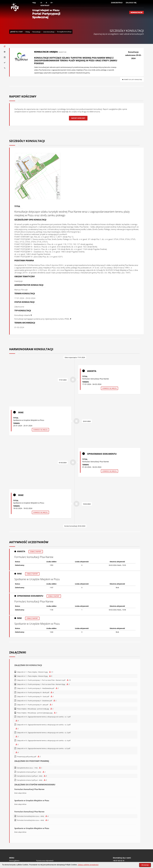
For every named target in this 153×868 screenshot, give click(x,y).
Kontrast (45, 5)
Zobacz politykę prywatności (88, 865)
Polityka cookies (15, 848)
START (21, 32)
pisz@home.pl (123, 848)
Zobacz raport (36, 530)
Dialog (28, 32)
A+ (52, 3)
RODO (38, 850)
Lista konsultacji (49, 32)
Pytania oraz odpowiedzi (45, 845)
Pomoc (12, 853)
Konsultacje (137, 12)
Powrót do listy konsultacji (132, 80)
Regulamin (13, 850)
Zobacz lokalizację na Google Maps (125, 857)
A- (41, 3)
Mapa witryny (41, 853)
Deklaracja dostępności (44, 848)
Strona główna (14, 845)
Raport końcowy (78, 118)
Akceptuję (145, 865)
